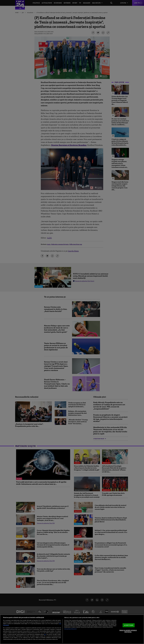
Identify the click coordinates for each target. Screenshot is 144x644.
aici (45, 634)
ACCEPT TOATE (129, 625)
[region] (72, 629)
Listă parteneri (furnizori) (70, 629)
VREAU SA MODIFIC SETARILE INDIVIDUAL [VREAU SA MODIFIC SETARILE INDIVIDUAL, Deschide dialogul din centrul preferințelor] (128, 631)
